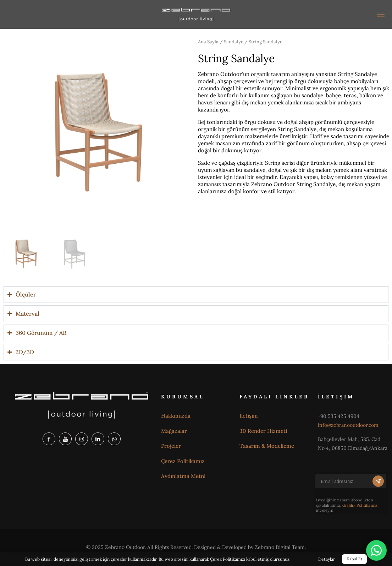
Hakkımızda (176, 416)
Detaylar (327, 559)
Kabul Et (354, 559)
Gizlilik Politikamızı (360, 505)
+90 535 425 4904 (339, 416)
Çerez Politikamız (183, 461)
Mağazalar (174, 431)
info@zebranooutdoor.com (348, 425)
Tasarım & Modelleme (267, 446)
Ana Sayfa (208, 42)
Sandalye (234, 42)
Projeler (171, 446)
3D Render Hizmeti (263, 431)
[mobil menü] (381, 14)
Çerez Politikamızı (228, 559)
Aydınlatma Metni (183, 476)
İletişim (249, 416)
